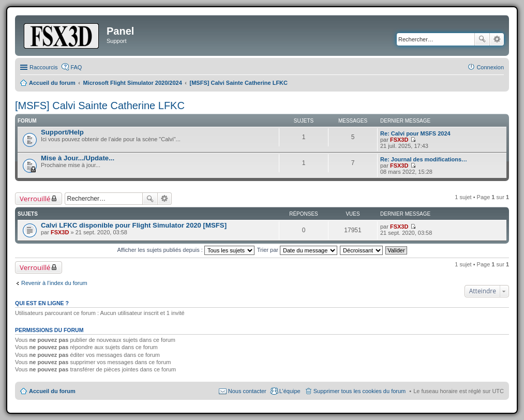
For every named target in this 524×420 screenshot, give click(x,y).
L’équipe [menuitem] (290, 391)
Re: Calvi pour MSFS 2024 (415, 133)
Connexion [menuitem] (490, 67)
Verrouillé (35, 199)
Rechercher (482, 39)
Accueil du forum (52, 391)
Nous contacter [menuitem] (247, 391)
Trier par (297, 250)
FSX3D (399, 140)
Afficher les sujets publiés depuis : (186, 250)
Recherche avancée (497, 39)
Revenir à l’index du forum (54, 283)
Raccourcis (43, 67)
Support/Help (62, 132)
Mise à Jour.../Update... (78, 158)
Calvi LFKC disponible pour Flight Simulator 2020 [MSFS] (134, 225)
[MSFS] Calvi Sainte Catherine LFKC (100, 106)
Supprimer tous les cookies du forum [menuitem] (360, 391)
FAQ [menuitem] (76, 67)
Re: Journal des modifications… (424, 159)
